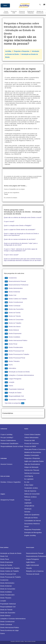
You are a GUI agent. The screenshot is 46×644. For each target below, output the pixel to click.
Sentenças (28, 509)
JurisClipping (29, 476)
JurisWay (8, 51)
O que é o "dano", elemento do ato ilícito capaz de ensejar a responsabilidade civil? (21, 250)
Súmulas (27, 512)
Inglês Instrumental (32, 565)
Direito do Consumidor (14, 320)
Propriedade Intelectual (14, 389)
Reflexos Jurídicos (30, 497)
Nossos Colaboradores (8, 440)
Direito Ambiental (12, 292)
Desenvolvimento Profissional (16, 285)
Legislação (28, 503)
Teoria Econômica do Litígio (9, 630)
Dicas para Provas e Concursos (35, 449)
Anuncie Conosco (6, 464)
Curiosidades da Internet (33, 521)
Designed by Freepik (7, 500)
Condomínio (11, 278)
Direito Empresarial (13, 333)
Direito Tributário (12, 361)
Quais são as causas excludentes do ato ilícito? (20, 239)
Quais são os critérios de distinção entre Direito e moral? (23, 217)
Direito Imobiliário (12, 337)
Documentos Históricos (32, 524)
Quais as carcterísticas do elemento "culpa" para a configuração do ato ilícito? (21, 244)
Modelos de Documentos (33, 452)
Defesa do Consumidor (32, 494)
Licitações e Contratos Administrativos (19, 375)
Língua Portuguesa (13, 379)
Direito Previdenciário (14, 347)
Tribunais (27, 500)
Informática (10, 368)
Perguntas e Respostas (22, 51)
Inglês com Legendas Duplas (34, 461)
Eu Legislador (29, 479)
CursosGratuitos (6, 12)
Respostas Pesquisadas (32, 529)
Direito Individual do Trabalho (10, 568)
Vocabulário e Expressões (15, 400)
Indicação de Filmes (31, 518)
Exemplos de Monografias (33, 533)
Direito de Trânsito (13, 316)
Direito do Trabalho (13, 323)
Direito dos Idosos (13, 327)
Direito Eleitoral (12, 330)
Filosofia (29, 568)
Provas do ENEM (30, 446)
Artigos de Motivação (31, 467)
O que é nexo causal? (11, 255)
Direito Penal (11, 344)
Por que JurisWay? (7, 438)
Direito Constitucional (14, 302)
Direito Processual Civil (14, 351)
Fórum (27, 527)
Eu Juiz (27, 482)
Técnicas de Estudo (33, 574)
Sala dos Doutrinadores (32, 464)
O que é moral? (9, 221)
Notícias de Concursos (32, 473)
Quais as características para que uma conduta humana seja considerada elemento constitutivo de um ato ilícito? (23, 260)
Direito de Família (12, 313)
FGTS (9, 365)
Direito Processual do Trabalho (17, 354)
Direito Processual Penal (15, 358)
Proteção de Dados (13, 393)
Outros (9, 386)
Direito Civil (10, 295)
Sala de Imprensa (30, 491)
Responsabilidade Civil (14, 396)
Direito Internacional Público (16, 340)
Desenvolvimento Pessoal (15, 281)
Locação (9, 382)
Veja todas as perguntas (14, 403)
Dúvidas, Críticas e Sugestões (11, 482)
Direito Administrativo (14, 288)
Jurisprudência (29, 506)
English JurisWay (30, 535)
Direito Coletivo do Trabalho (16, 299)
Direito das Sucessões (14, 309)
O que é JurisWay (6, 434)
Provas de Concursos (32, 443)
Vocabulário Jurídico (31, 488)
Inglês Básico (31, 562)
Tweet (6, 194)
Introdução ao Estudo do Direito (17, 372)
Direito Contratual (12, 306)
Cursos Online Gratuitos (32, 434)
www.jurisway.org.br (25, 179)
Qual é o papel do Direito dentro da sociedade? (20, 230)
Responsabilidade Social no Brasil (12, 446)
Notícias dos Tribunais (32, 470)
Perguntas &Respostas (31, 12)
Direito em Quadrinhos (32, 515)
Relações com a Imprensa (35, 571)
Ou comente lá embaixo (11, 198)
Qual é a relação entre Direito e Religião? (18, 226)
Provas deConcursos (22, 12)
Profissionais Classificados (9, 443)
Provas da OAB (30, 440)
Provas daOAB (14, 12)
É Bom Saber (29, 485)
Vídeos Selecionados (31, 438)
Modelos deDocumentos (40, 12)
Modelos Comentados (32, 455)
